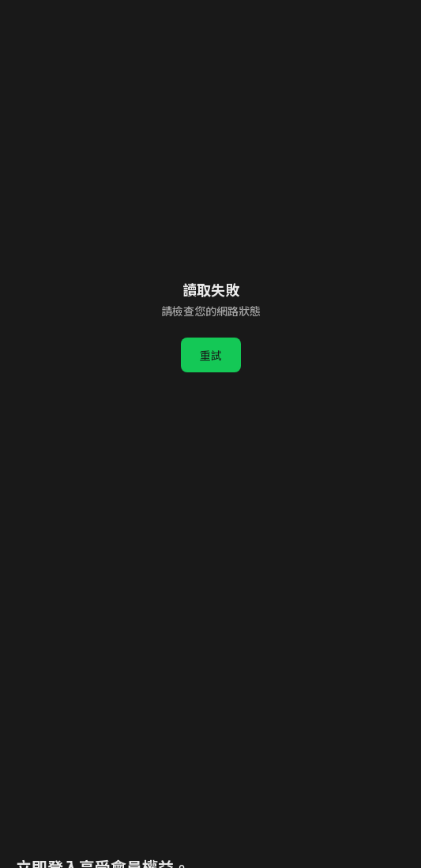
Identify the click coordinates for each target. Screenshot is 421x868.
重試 (211, 355)
